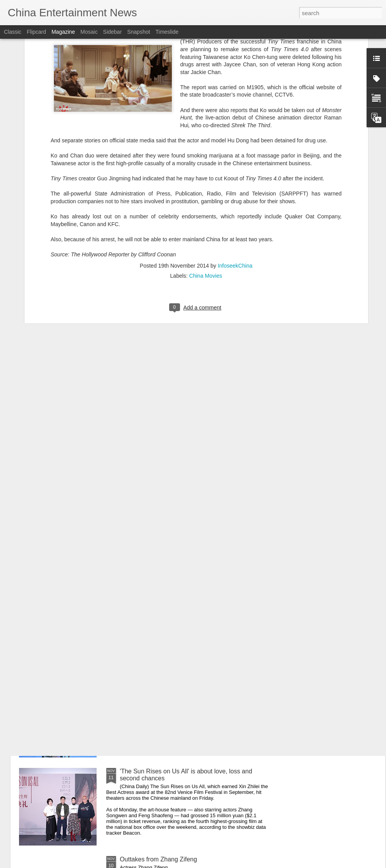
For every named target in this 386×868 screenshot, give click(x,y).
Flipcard (36, 32)
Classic (13, 32)
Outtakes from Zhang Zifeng (158, 859)
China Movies (206, 187)
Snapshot (139, 32)
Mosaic (89, 32)
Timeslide (167, 32)
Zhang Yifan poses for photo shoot (167, 595)
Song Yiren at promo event (157, 683)
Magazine (63, 32)
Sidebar (113, 32)
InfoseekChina (235, 177)
